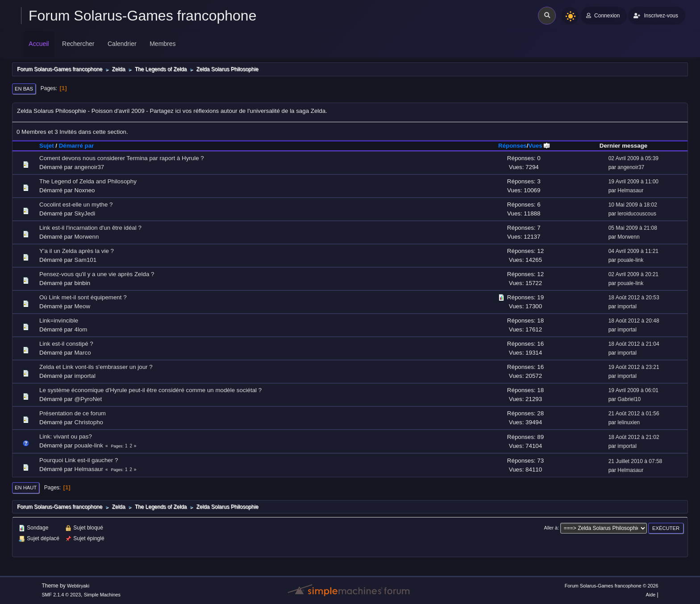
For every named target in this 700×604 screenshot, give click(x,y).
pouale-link (630, 260)
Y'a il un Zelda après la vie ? (77, 251)
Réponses (512, 146)
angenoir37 (90, 167)
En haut (26, 488)
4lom (81, 329)
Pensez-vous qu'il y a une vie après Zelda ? (97, 274)
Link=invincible (59, 321)
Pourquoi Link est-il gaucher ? (79, 460)
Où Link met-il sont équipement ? (83, 297)
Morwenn (87, 237)
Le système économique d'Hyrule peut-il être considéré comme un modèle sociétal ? (150, 390)
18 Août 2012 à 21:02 (634, 437)
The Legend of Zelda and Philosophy (88, 181)
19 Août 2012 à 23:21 (634, 367)
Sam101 (86, 260)
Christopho (89, 422)
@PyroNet (88, 399)
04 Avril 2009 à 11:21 (633, 251)
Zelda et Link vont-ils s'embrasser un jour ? (96, 367)
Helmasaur (630, 190)
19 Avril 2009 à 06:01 (633, 390)
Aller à (551, 528)
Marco (83, 353)
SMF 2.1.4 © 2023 (61, 595)
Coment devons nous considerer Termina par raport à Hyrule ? (122, 158)
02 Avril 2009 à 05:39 (633, 158)
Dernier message (623, 146)
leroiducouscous (637, 214)
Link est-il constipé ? (66, 344)
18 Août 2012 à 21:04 (634, 344)
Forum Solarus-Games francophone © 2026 (612, 586)
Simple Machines (102, 595)
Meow (83, 306)
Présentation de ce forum (73, 413)
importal (627, 306)
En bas (24, 89)
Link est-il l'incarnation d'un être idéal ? (90, 228)
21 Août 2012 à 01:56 (634, 414)
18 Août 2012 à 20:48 (634, 321)
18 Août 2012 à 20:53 (634, 298)
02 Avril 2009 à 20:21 (633, 274)
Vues (539, 146)
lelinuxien (629, 422)
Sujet (47, 146)
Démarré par (77, 146)
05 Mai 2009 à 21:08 (633, 228)
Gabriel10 (629, 399)
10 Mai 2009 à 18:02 (633, 205)
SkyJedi (85, 213)
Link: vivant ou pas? (66, 436)
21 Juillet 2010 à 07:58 (635, 461)
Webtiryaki (78, 586)
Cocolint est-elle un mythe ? (76, 205)
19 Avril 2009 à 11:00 (633, 182)
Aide (651, 595)
